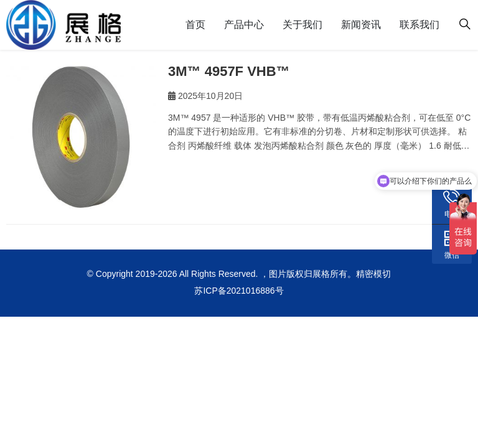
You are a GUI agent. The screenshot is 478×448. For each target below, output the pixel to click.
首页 (195, 25)
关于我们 (302, 25)
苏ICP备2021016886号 (239, 291)
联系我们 (419, 25)
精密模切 (373, 274)
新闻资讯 (361, 25)
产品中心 (244, 25)
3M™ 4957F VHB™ (229, 71)
